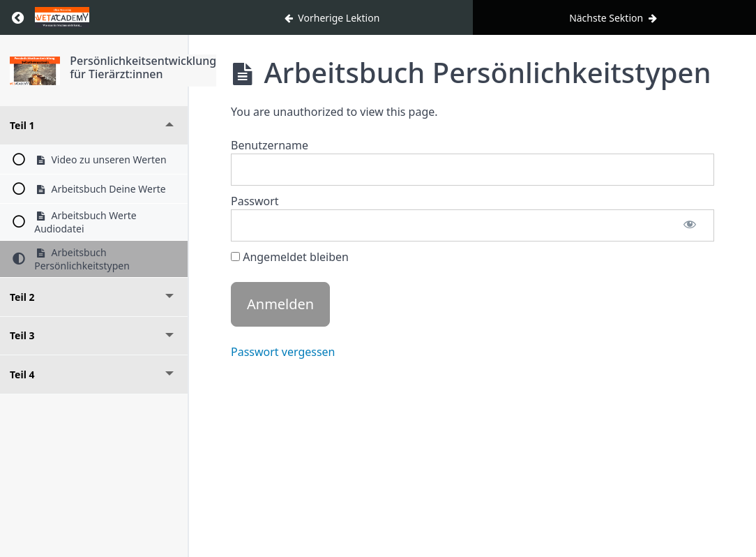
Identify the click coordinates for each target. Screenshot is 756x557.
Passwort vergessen (283, 352)
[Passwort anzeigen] (690, 225)
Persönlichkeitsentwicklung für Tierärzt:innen (143, 67)
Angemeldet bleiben (290, 257)
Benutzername (270, 145)
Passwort (255, 201)
